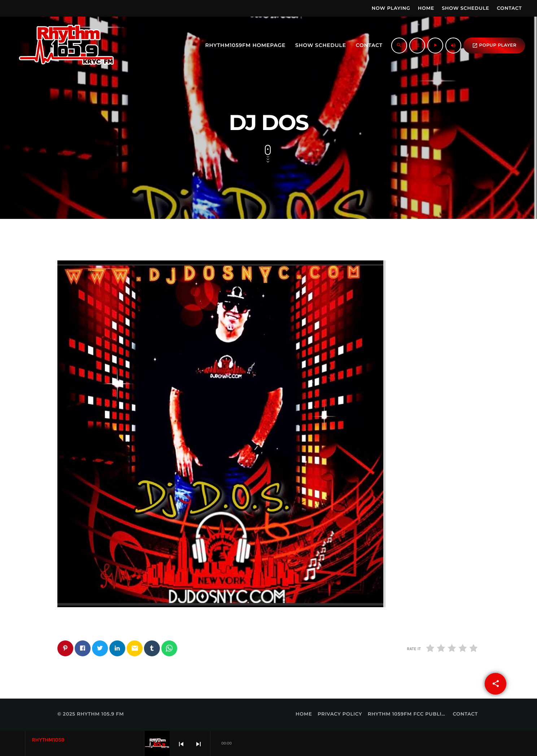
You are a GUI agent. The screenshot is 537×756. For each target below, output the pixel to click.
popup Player (494, 46)
